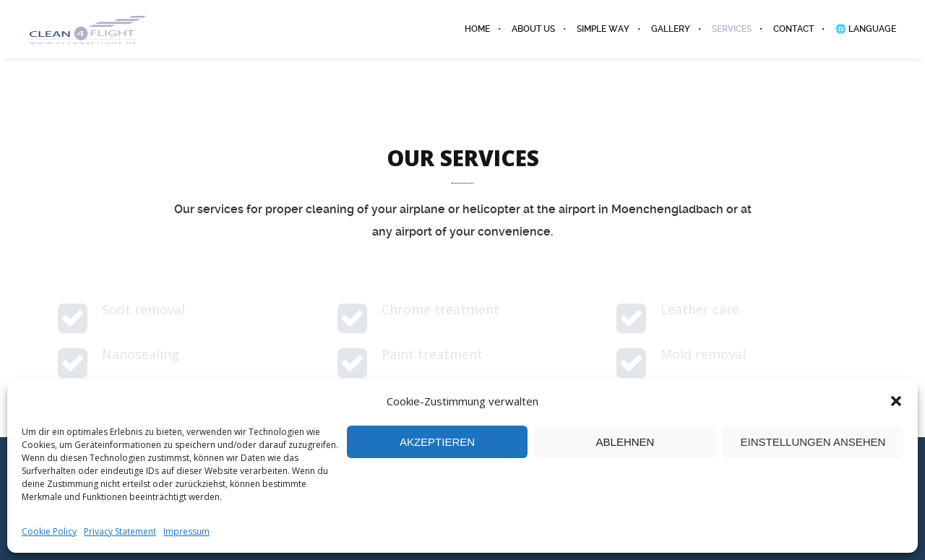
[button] (896, 401)
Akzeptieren (437, 442)
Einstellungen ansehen (813, 442)
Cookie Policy (49, 531)
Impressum (186, 531)
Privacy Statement (120, 531)
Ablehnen (625, 442)
